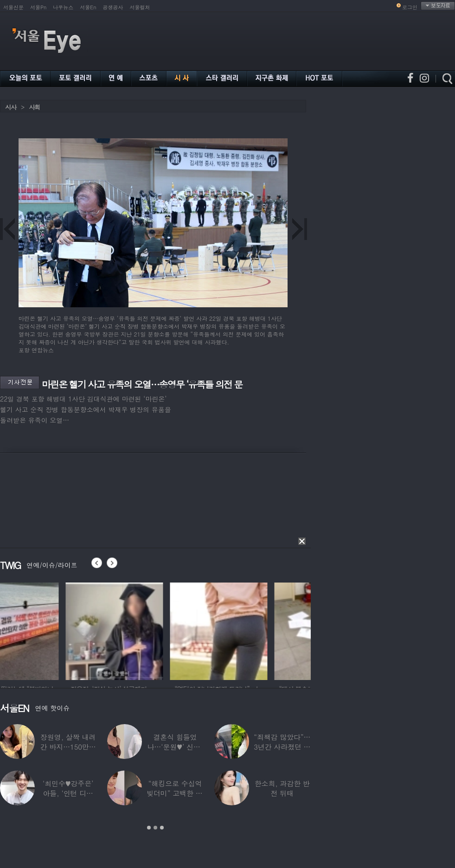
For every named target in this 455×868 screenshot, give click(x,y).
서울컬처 (140, 7)
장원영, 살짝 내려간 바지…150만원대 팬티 (68, 747)
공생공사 (113, 7)
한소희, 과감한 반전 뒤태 (282, 788)
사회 (34, 107)
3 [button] (162, 828)
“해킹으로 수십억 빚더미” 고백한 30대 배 (175, 793)
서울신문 (13, 7)
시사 (11, 107)
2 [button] (155, 828)
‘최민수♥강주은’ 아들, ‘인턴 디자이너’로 (68, 793)
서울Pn (38, 7)
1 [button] (149, 828)
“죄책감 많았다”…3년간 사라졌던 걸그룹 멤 (282, 747)
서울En (88, 7)
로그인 (410, 7)
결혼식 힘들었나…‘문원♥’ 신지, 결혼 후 (175, 747)
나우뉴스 (63, 7)
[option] (49, 630)
